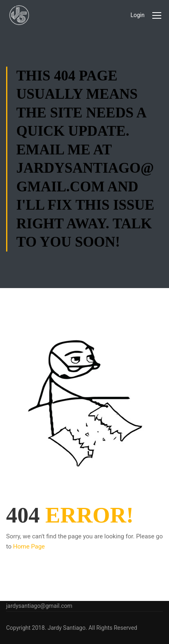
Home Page (29, 546)
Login (137, 15)
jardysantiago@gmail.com (39, 606)
